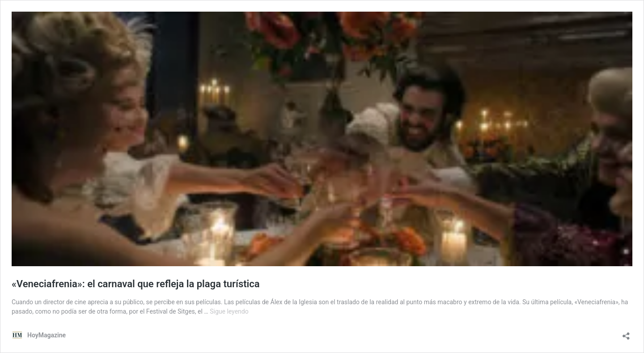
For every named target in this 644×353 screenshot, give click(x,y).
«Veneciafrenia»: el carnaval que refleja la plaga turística (136, 284)
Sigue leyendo (229, 311)
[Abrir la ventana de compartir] (626, 333)
